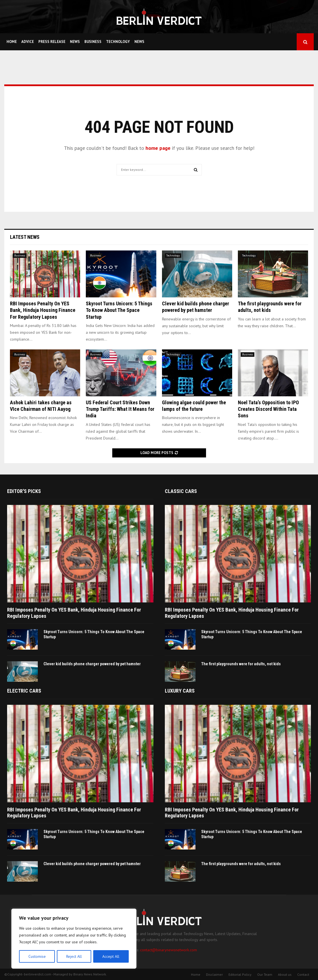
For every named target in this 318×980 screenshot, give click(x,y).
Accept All (111, 956)
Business (93, 42)
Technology (118, 42)
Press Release (52, 42)
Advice (28, 42)
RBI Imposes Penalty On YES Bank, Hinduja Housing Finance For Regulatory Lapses (43, 310)
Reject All (74, 956)
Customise (37, 956)
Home (12, 42)
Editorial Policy (240, 974)
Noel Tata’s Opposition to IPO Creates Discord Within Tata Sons (268, 409)
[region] (74, 939)
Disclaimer (214, 974)
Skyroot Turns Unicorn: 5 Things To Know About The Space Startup (119, 310)
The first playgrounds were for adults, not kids (241, 664)
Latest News (25, 237)
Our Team (265, 974)
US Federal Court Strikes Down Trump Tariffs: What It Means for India (120, 409)
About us (285, 974)
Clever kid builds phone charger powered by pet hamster (92, 664)
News (75, 42)
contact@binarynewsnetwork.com (169, 950)
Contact (303, 974)
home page (158, 148)
